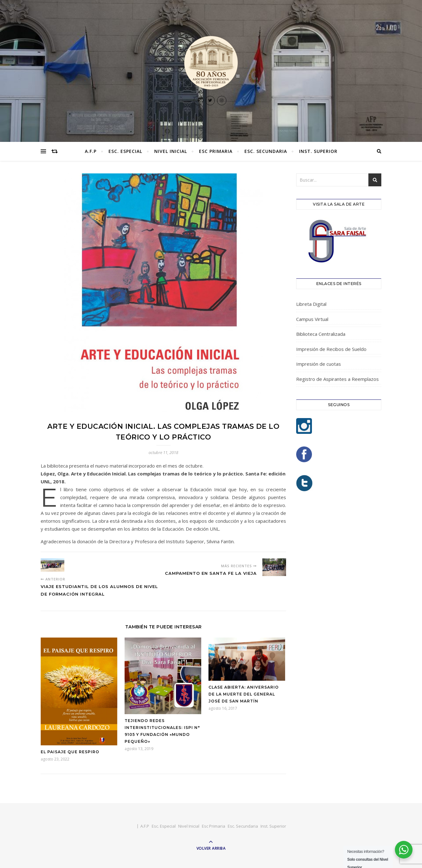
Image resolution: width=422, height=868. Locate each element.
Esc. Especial (125, 151)
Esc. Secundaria (266, 151)
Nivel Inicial (171, 151)
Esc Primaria (216, 151)
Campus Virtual (312, 319)
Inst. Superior (318, 151)
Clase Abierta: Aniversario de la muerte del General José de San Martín (244, 694)
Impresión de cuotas (319, 364)
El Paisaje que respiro (70, 752)
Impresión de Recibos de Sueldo (331, 349)
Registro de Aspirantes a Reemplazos (337, 379)
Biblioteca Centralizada (321, 334)
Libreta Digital (311, 304)
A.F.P (91, 151)
